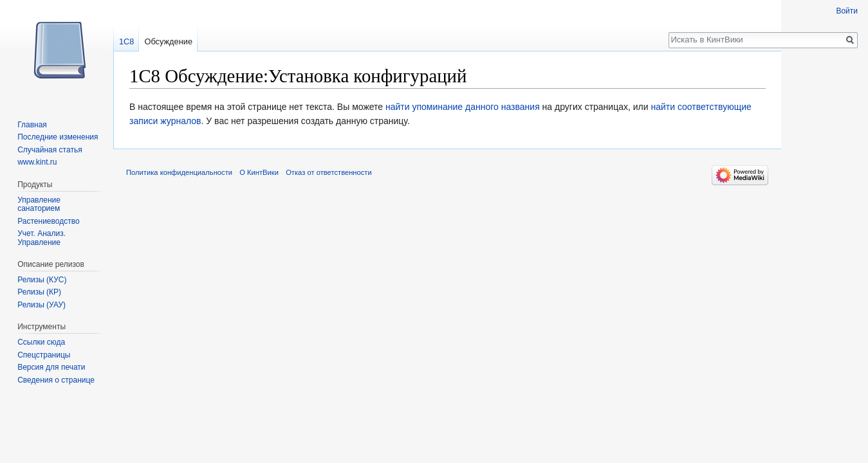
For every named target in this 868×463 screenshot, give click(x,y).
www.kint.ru (37, 162)
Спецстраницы (44, 355)
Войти (847, 11)
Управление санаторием (39, 204)
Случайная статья (50, 150)
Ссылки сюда (41, 342)
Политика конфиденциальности (179, 172)
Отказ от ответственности (329, 172)
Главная (32, 125)
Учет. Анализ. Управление (42, 238)
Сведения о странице (56, 380)
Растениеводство (48, 221)
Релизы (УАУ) (42, 305)
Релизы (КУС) (42, 280)
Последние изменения (58, 137)
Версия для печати (51, 367)
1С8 (126, 41)
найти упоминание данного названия (463, 107)
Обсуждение (168, 41)
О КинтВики (259, 172)
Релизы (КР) (39, 292)
